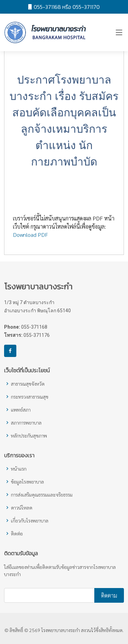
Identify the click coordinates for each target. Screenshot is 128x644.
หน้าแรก (19, 469)
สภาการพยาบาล (26, 423)
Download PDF (30, 237)
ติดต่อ (17, 533)
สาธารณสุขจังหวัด (28, 384)
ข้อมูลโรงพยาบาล (27, 482)
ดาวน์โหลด (22, 507)
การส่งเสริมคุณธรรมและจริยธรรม (42, 495)
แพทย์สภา (21, 410)
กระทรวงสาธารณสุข (30, 397)
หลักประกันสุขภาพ (29, 435)
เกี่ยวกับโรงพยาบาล (30, 520)
